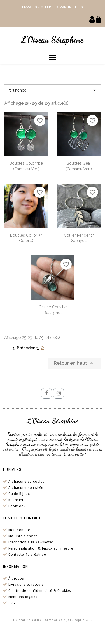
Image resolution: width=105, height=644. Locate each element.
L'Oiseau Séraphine (53, 39)
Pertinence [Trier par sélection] (53, 90)
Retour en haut (74, 364)
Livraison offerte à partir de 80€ (53, 7)
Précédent (24, 348)
